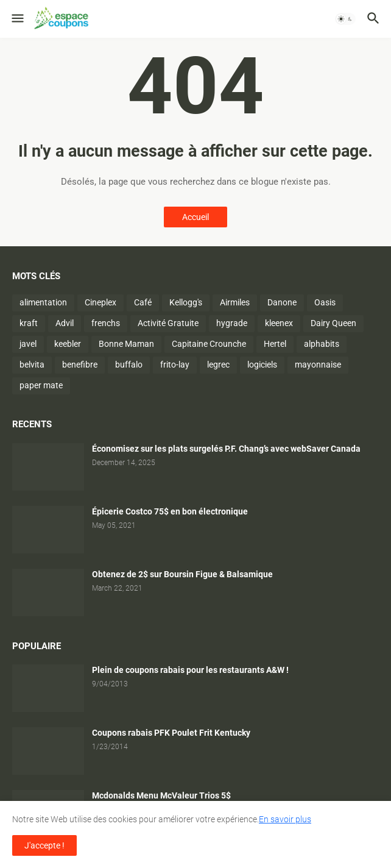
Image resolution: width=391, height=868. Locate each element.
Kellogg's (186, 302)
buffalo (129, 365)
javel (28, 344)
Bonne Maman (126, 344)
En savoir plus (285, 819)
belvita (32, 365)
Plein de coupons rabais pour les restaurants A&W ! (190, 670)
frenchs (106, 323)
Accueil (195, 217)
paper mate (41, 385)
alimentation (43, 302)
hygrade (232, 323)
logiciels (262, 365)
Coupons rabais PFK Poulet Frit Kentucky (171, 733)
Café (143, 302)
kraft (29, 323)
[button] (17, 19)
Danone (282, 302)
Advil (65, 323)
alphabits (322, 344)
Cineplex (100, 302)
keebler (68, 344)
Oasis (325, 302)
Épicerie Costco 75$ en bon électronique (170, 511)
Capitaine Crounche (209, 344)
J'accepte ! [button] (44, 845)
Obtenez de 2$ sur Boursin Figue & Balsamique (182, 574)
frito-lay (175, 365)
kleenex (279, 323)
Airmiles (235, 302)
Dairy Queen (333, 323)
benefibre (80, 365)
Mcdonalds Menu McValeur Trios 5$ (161, 795)
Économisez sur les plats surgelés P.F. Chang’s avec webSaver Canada (226, 449)
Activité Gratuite (168, 323)
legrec (218, 365)
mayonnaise (318, 365)
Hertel (275, 344)
